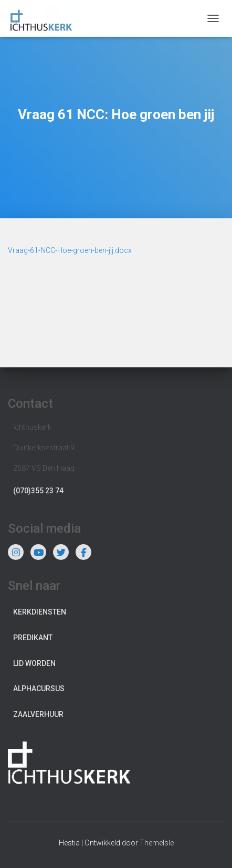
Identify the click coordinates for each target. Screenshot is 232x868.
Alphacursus (39, 689)
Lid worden (34, 663)
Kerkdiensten (40, 612)
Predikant (33, 638)
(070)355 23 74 (38, 491)
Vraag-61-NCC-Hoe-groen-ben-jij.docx (70, 250)
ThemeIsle (157, 843)
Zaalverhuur (38, 714)
